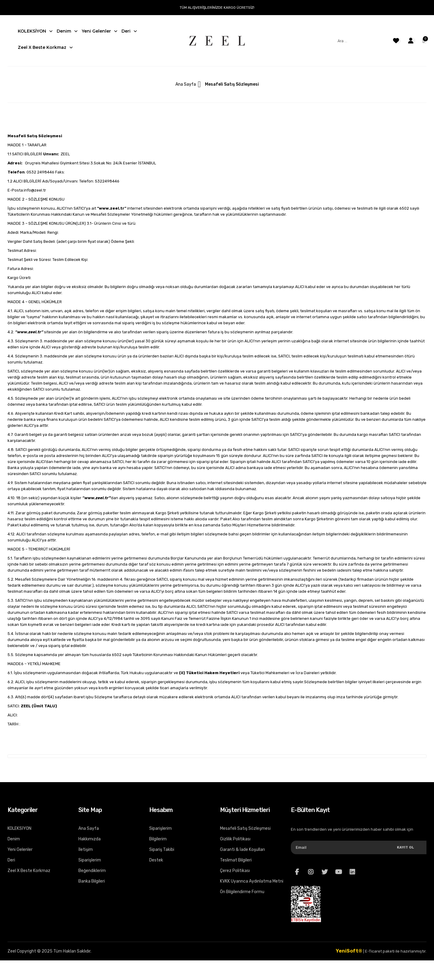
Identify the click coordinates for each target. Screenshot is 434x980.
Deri (11, 860)
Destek (156, 860)
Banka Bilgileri (92, 881)
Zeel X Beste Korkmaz (29, 871)
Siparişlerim (90, 860)
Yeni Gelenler (20, 850)
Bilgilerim (158, 839)
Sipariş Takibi (162, 850)
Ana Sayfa (186, 84)
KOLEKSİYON (19, 828)
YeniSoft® (349, 951)
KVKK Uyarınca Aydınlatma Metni (252, 881)
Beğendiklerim (92, 871)
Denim (14, 839)
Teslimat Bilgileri (236, 860)
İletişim (86, 850)
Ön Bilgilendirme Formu (242, 892)
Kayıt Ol (406, 847)
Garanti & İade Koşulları (242, 850)
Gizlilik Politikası (235, 839)
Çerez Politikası (235, 871)
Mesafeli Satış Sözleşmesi (245, 828)
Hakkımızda (90, 839)
